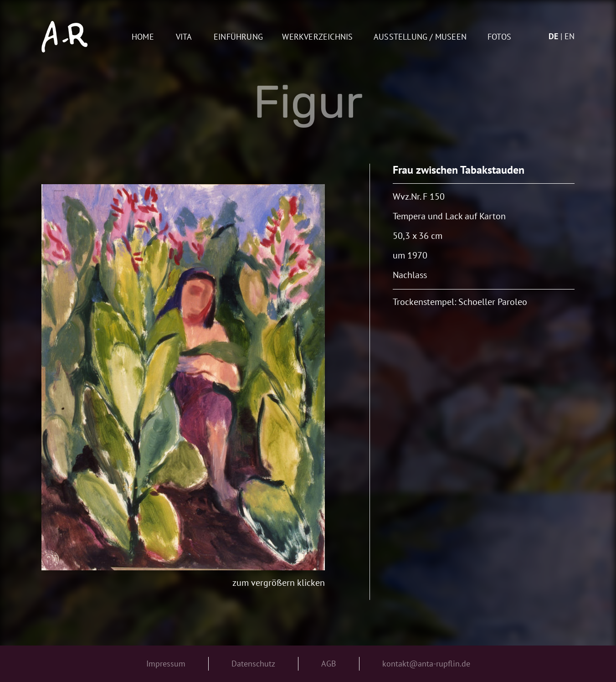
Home (143, 37)
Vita (184, 37)
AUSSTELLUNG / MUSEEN (420, 37)
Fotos (499, 37)
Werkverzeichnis (317, 37)
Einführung (238, 37)
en (570, 36)
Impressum (166, 664)
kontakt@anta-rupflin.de (426, 664)
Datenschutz (253, 664)
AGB (329, 664)
